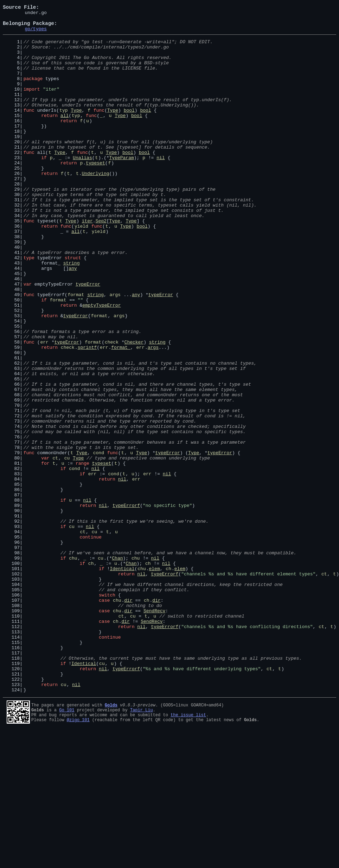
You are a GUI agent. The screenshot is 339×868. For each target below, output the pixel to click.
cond (99, 541)
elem (154, 680)
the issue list (188, 852)
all (65, 136)
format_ (121, 415)
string (72, 313)
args (115, 351)
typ (63, 130)
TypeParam (122, 187)
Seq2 (101, 263)
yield (81, 269)
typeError (88, 339)
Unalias (82, 187)
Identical (122, 680)
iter (87, 263)
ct (55, 547)
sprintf (87, 415)
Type (76, 130)
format (76, 351)
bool (129, 130)
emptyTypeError (101, 364)
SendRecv (154, 731)
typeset (95, 193)
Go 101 (67, 846)
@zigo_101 (78, 858)
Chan (117, 667)
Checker (134, 408)
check (112, 408)
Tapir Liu (142, 846)
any (73, 320)
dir (128, 718)
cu (67, 547)
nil (161, 187)
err (44, 408)
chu (73, 667)
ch (91, 674)
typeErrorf (126, 604)
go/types (36, 34)
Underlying (96, 206)
